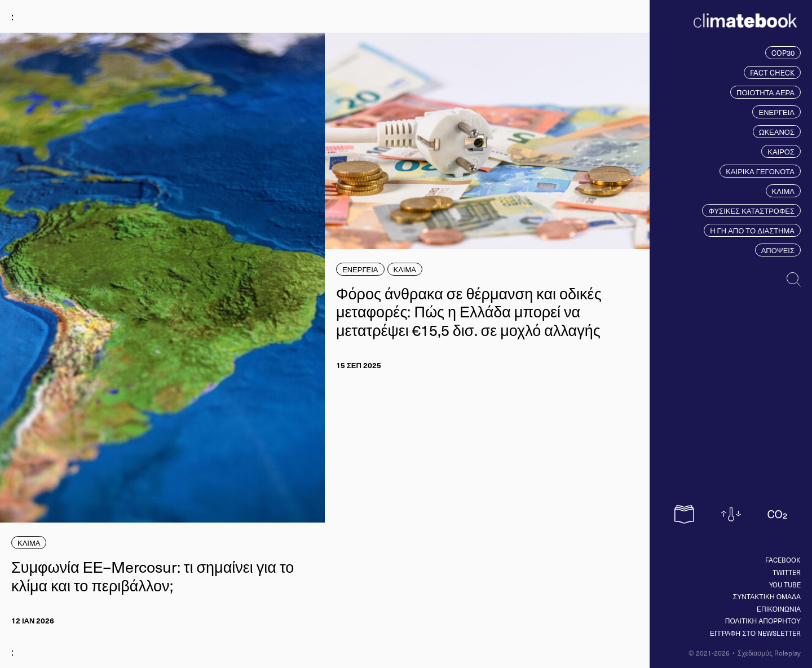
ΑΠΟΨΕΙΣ (778, 250)
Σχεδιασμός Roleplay (769, 653)
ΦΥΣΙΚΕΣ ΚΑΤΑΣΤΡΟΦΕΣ (751, 211)
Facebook (783, 560)
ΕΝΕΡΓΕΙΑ (776, 112)
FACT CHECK (772, 72)
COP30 (783, 53)
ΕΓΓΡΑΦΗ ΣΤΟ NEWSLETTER (755, 633)
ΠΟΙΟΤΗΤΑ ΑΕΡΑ (765, 92)
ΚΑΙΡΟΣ (781, 151)
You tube (785, 585)
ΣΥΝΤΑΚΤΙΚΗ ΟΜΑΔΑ (767, 596)
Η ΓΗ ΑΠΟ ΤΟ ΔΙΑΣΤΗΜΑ (752, 230)
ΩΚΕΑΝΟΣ (777, 132)
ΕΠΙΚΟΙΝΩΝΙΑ (779, 609)
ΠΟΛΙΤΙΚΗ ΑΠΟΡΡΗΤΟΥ (763, 621)
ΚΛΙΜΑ (783, 191)
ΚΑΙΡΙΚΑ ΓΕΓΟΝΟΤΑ (760, 171)
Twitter (787, 572)
